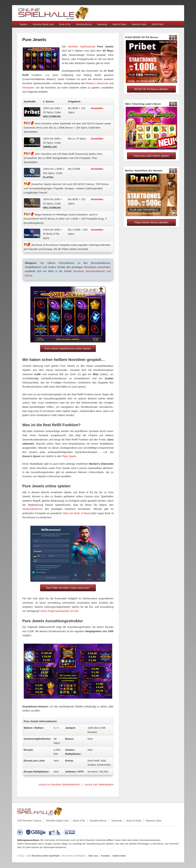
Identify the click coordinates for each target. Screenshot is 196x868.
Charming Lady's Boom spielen (151, 156)
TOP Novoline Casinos (29, 821)
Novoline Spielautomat (82, 46)
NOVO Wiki (158, 24)
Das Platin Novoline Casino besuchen (68, 588)
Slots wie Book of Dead (76, 513)
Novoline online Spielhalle (46, 856)
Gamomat (102, 24)
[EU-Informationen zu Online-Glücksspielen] (55, 832)
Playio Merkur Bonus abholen (151, 222)
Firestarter (28, 88)
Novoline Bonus (84, 24)
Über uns (93, 856)
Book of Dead (119, 24)
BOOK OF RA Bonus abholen (151, 89)
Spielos (23, 24)
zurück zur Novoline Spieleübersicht (59, 784)
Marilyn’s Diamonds (97, 83)
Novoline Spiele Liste (43, 24)
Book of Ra (65, 24)
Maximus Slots (139, 24)
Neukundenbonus (33, 509)
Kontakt (105, 856)
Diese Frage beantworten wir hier (59, 611)
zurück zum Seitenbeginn (99, 784)
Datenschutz (119, 856)
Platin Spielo (69, 456)
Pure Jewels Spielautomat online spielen (68, 348)
